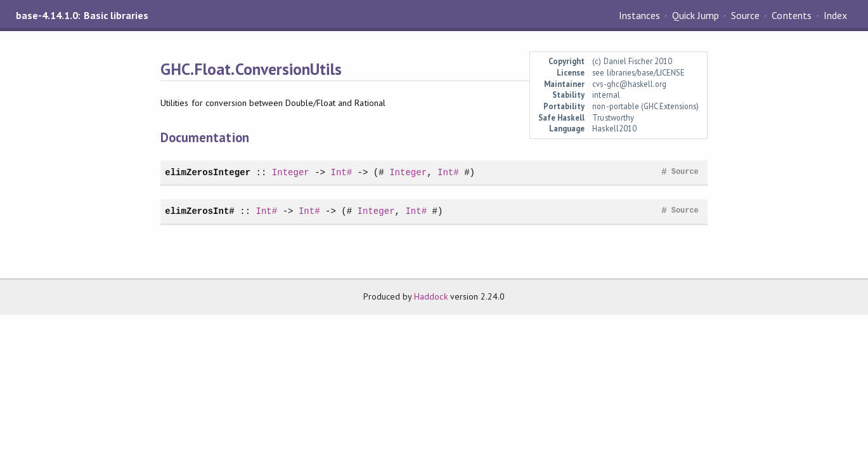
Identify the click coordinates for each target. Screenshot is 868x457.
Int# (341, 172)
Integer (291, 172)
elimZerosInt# (200, 211)
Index (835, 15)
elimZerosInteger (208, 172)
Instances (639, 15)
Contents (791, 15)
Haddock (431, 296)
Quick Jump (696, 15)
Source (745, 15)
